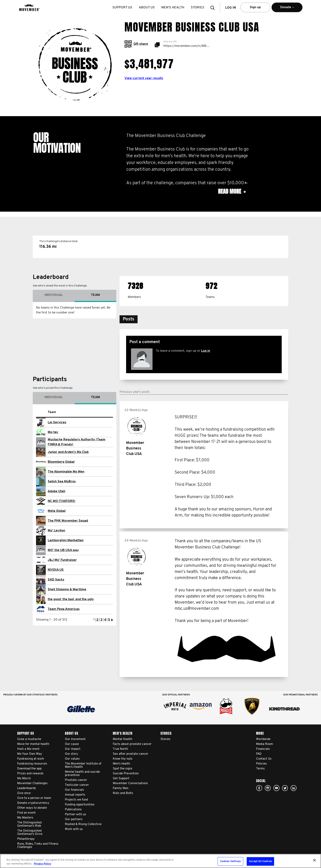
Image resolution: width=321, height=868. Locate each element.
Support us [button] (122, 8)
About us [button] (147, 8)
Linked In (294, 788)
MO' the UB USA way (63, 550)
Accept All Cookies (260, 861)
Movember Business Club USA (135, 449)
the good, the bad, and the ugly (71, 599)
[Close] (314, 860)
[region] (160, 861)
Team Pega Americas (64, 609)
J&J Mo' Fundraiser (62, 560)
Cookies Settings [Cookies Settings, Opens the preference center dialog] (230, 861)
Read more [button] (232, 191)
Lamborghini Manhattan (66, 540)
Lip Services (57, 422)
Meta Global (57, 511)
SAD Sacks (56, 580)
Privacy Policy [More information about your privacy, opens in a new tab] (42, 864)
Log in (206, 351)
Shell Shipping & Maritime (67, 590)
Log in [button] (231, 8)
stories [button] (198, 8)
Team (95, 295)
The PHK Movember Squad (68, 521)
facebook (259, 788)
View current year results (144, 78)
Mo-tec (53, 432)
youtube (276, 788)
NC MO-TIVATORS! (62, 501)
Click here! (268, 788)
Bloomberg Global (61, 462)
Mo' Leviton (56, 531)
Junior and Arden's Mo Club (68, 452)
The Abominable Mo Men (66, 472)
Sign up (255, 7)
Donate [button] (287, 9)
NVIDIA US (56, 570)
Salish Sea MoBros (62, 482)
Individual (54, 295)
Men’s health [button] (173, 8)
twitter (285, 788)
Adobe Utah (57, 491)
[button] (214, 8)
